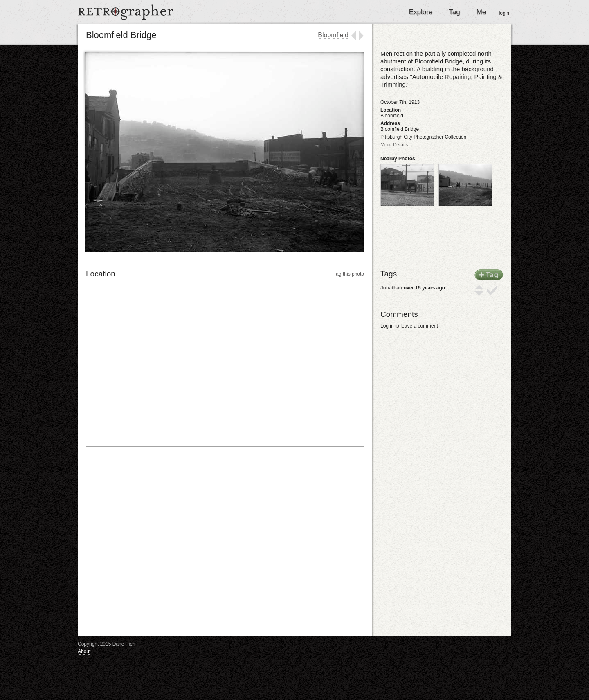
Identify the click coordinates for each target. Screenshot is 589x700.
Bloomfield (333, 35)
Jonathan (391, 288)
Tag (454, 12)
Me (481, 12)
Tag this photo (349, 274)
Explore (421, 12)
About (84, 651)
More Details (394, 145)
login (504, 13)
